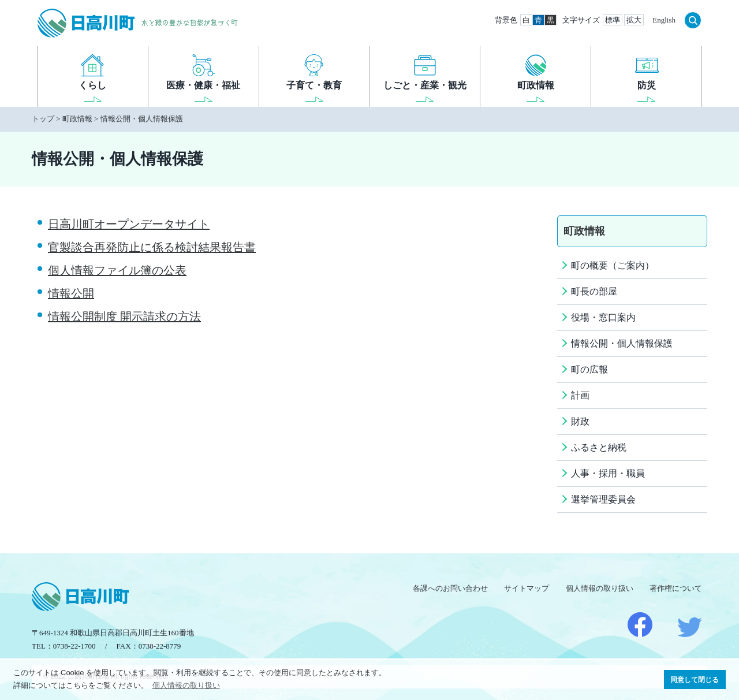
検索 (693, 20)
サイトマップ (527, 588)
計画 (580, 395)
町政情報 (77, 119)
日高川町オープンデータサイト (129, 224)
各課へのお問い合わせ (450, 588)
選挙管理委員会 (603, 499)
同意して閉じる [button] (695, 679)
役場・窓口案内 (603, 317)
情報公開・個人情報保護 (142, 119)
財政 (580, 421)
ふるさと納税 (599, 447)
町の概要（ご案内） (613, 265)
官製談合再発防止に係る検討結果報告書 (152, 247)
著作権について (676, 588)
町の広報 (589, 369)
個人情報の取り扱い (600, 588)
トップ (43, 119)
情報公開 (71, 293)
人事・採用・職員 (608, 473)
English (664, 20)
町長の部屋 (594, 291)
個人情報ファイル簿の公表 (117, 270)
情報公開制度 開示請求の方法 (124, 317)
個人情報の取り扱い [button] (186, 685)
